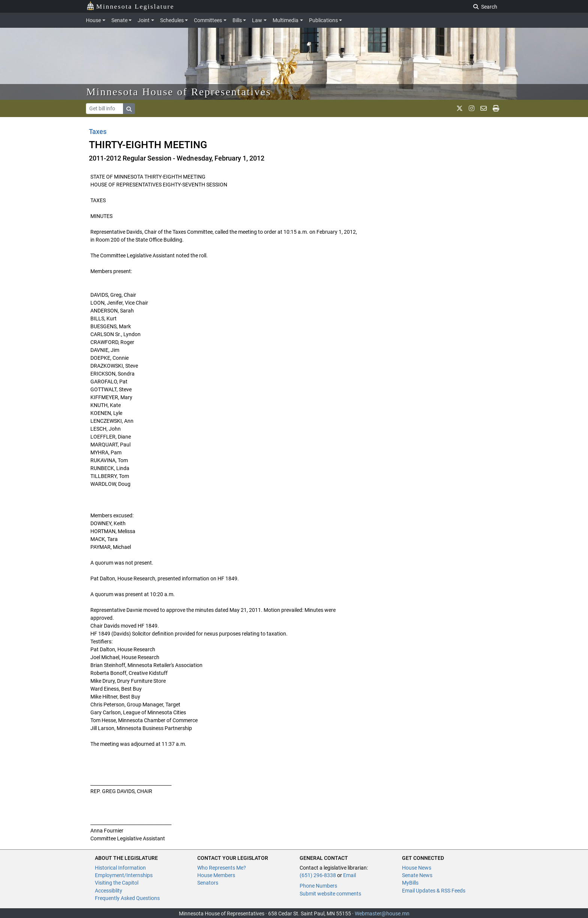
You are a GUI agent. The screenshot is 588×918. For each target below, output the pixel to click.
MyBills (410, 883)
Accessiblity (109, 891)
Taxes (98, 131)
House (93, 20)
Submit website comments (330, 894)
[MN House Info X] (460, 108)
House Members (216, 875)
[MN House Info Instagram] (472, 108)
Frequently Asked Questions (127, 898)
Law (257, 20)
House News (417, 868)
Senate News (417, 875)
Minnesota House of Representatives (179, 92)
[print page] (496, 108)
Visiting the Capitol (117, 883)
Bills (237, 20)
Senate (119, 20)
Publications (323, 20)
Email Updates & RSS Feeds (434, 891)
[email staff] (484, 108)
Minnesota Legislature (130, 6)
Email (349, 875)
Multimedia (286, 20)
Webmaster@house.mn (382, 913)
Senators (208, 883)
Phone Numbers (318, 886)
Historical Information (120, 868)
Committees (208, 20)
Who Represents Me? (222, 868)
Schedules (172, 20)
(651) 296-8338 (318, 875)
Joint (144, 20)
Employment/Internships (124, 875)
